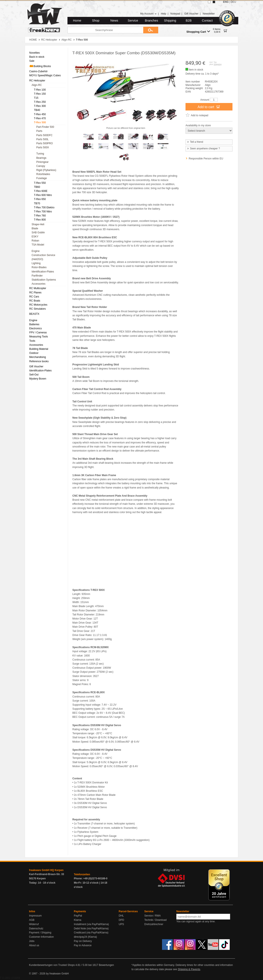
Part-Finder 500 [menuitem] (45, 127)
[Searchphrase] (105, 30)
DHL (121, 916)
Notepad (175, 14)
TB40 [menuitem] (37, 110)
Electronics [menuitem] (36, 328)
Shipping (170, 21)
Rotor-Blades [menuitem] (39, 267)
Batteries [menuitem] (34, 324)
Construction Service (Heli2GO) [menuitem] (43, 257)
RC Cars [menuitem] (34, 297)
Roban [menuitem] (35, 241)
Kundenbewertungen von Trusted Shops (52, 965)
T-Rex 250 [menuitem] (40, 102)
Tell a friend (195, 142)
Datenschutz (36, 928)
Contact (207, 21)
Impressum (35, 916)
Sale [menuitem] (32, 61)
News (114, 21)
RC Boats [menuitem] (35, 301)
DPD (121, 920)
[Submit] (151, 30)
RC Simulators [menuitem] (37, 309)
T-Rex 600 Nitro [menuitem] (43, 195)
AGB (32, 920)
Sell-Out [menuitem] (34, 375)
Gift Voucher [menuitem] (36, 366)
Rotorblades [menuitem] (43, 174)
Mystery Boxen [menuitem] (38, 379)
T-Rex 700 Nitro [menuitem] (43, 212)
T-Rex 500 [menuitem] (40, 122)
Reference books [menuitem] (39, 361)
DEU (233, 2)
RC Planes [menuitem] (35, 293)
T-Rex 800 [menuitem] (40, 220)
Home (77, 21)
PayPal (78, 916)
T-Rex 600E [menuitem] (41, 191)
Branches (152, 21)
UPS (121, 924)
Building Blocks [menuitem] (40, 66)
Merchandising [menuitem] (38, 357)
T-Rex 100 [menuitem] (40, 90)
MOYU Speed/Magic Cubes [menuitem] (45, 75)
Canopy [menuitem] (41, 166)
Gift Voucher (191, 14)
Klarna (78, 920)
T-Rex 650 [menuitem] (40, 199)
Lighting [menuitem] (36, 263)
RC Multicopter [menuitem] (38, 288)
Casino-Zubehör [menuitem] (38, 71)
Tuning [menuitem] (40, 154)
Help (164, 14)
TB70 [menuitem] (37, 203)
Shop (96, 21)
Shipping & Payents (189, 969)
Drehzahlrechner (154, 924)
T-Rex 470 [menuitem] (40, 118)
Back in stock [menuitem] (37, 57)
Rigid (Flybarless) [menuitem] (46, 170)
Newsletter (209, 14)
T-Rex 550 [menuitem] (40, 183)
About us (34, 945)
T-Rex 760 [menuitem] (40, 216)
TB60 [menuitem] (37, 187)
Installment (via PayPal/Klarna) (91, 924)
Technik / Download (155, 920)
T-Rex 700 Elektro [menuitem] (44, 207)
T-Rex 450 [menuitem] (40, 114)
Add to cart (209, 107)
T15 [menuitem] (36, 98)
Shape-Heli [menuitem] (38, 224)
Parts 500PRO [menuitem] (45, 143)
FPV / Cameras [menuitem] (38, 333)
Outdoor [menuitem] (34, 353)
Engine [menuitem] (36, 251)
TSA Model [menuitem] (38, 245)
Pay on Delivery (83, 941)
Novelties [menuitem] (34, 53)
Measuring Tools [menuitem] (39, 337)
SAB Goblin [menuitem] (38, 232)
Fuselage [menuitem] (42, 178)
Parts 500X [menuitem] (43, 147)
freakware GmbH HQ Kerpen (46, 870)
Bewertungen (106, 965)
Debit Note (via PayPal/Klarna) (91, 928)
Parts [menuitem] (39, 131)
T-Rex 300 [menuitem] (40, 106)
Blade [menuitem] (35, 228)
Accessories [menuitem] (39, 284)
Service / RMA (153, 916)
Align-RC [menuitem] (37, 85)
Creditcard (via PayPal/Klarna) (91, 933)
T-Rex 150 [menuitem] (40, 94)
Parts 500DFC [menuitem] (44, 135)
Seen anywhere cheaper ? (203, 149)
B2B (189, 21)
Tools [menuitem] (32, 341)
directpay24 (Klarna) (85, 937)
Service (133, 21)
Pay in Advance (83, 945)
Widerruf (34, 924)
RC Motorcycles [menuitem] (38, 305)
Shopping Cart (198, 32)
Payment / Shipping (40, 933)
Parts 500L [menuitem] (42, 139)
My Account (148, 14)
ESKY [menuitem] (35, 237)
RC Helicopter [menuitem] (37, 81)
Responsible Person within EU (206, 159)
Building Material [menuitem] (39, 349)
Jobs (32, 941)
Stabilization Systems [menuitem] (44, 280)
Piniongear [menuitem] (42, 162)
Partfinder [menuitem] (37, 276)
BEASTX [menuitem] (34, 314)
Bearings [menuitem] (41, 158)
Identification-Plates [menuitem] (43, 272)
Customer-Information (41, 937)
